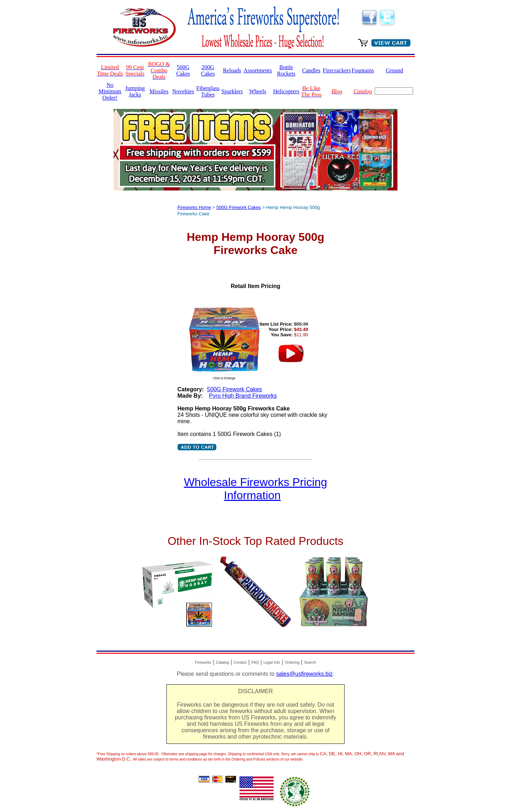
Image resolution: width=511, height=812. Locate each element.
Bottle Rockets (286, 70)
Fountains (363, 70)
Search (310, 662)
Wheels (258, 91)
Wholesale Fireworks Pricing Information (255, 489)
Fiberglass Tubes (208, 91)
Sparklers (232, 91)
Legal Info (272, 662)
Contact (240, 662)
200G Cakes (208, 70)
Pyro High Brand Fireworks (243, 396)
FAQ (255, 662)
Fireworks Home (194, 207)
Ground (394, 70)
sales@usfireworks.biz (304, 674)
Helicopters (286, 91)
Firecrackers (337, 70)
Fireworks (203, 662)
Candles (311, 70)
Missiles (159, 91)
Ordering (292, 662)
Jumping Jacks (135, 91)
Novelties (183, 91)
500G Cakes (183, 70)
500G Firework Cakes (238, 207)
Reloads (232, 70)
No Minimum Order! (110, 91)
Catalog (223, 662)
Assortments (258, 70)
